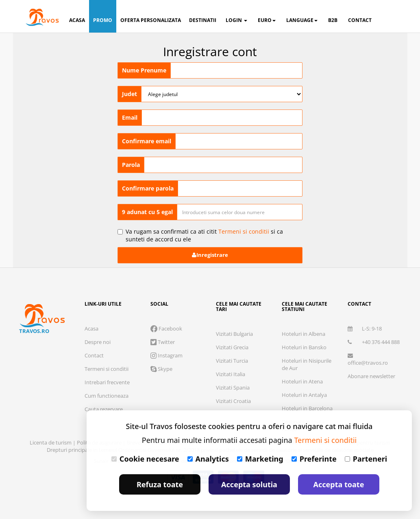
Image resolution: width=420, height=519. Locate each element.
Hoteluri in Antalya (304, 395)
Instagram (166, 355)
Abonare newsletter (371, 376)
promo (103, 20)
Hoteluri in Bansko (304, 347)
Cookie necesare (145, 459)
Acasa (91, 328)
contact (360, 20)
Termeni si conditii (244, 231)
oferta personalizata (151, 20)
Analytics (208, 459)
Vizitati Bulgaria (234, 334)
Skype (161, 369)
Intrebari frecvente (107, 382)
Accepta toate (339, 484)
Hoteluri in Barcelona (307, 408)
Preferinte (314, 459)
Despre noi (98, 342)
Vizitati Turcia (232, 361)
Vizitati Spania (233, 388)
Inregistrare (210, 255)
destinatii (203, 20)
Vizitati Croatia (233, 401)
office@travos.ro (368, 360)
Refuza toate (160, 484)
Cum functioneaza (107, 396)
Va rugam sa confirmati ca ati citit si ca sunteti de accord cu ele (200, 235)
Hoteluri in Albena (304, 334)
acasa (77, 20)
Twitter (163, 342)
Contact (94, 355)
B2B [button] (333, 20)
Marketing (260, 459)
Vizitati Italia (231, 374)
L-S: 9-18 (365, 328)
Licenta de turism (51, 442)
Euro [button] (267, 20)
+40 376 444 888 (374, 342)
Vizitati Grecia (232, 347)
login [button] (236, 20)
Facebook (166, 328)
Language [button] (302, 20)
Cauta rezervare (104, 409)
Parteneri (366, 459)
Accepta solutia (249, 484)
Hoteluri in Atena (302, 381)
